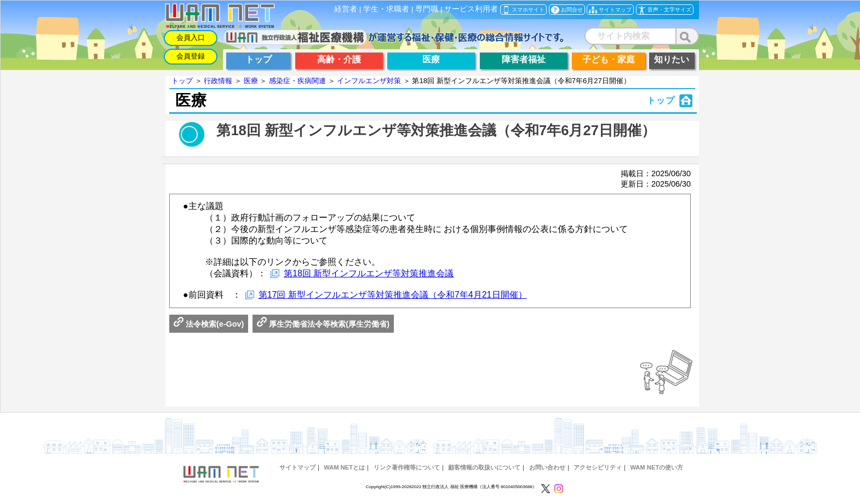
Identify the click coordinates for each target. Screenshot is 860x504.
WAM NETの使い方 (657, 467)
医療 (251, 81)
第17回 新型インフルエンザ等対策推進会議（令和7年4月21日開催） (393, 295)
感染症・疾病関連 (297, 81)
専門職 (427, 9)
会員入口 (191, 37)
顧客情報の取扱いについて (484, 467)
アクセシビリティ (598, 467)
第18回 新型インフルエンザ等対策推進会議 (369, 273)
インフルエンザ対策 (369, 81)
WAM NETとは (344, 467)
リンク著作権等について (407, 467)
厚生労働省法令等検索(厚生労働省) (323, 324)
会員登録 (191, 56)
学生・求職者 (386, 9)
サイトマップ (297, 467)
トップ (182, 81)
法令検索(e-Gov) (209, 324)
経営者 (346, 9)
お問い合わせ (547, 467)
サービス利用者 (471, 9)
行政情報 (218, 81)
